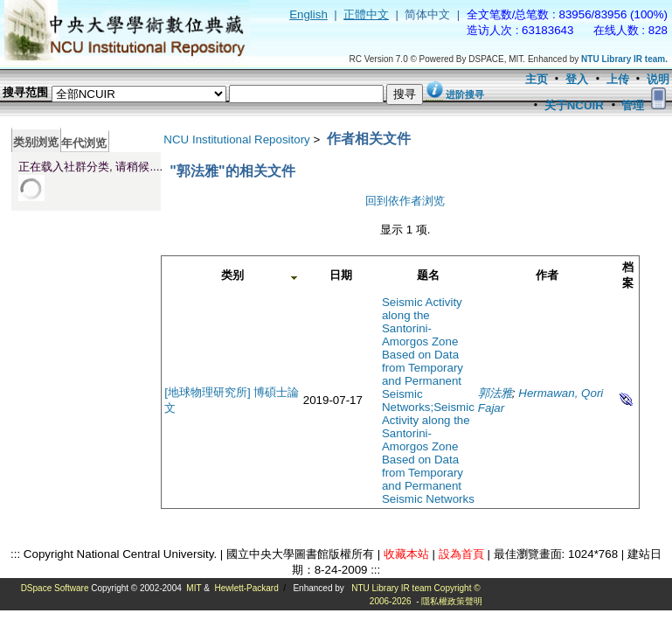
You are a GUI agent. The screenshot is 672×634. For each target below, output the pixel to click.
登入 (577, 79)
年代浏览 (84, 143)
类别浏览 (36, 142)
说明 (658, 79)
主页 (537, 79)
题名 (428, 275)
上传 (618, 79)
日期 (341, 275)
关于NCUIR (574, 105)
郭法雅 (495, 393)
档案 (628, 275)
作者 (547, 275)
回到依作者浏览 (405, 201)
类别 (232, 275)
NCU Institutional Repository (236, 139)
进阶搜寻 (465, 94)
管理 (633, 105)
